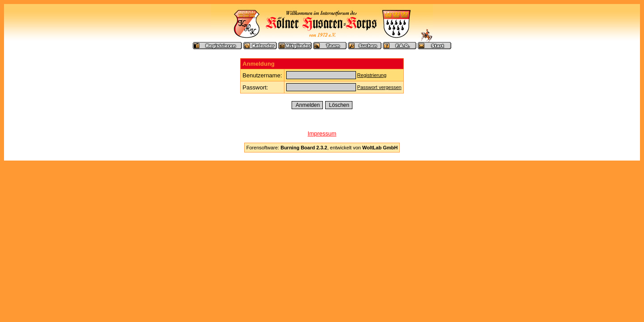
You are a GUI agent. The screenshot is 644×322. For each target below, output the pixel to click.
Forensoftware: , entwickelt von (322, 148)
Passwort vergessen (379, 87)
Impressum (322, 133)
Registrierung (372, 75)
